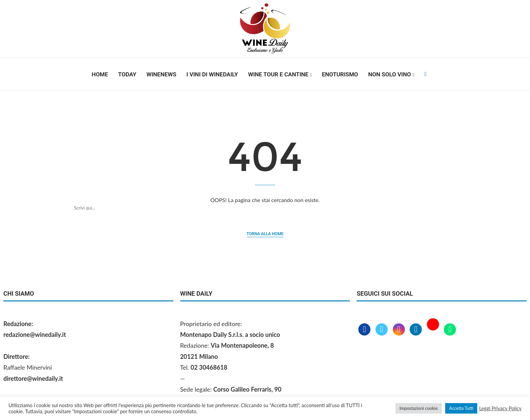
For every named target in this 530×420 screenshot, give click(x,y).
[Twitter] (382, 330)
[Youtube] (434, 330)
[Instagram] (400, 330)
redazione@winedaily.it (35, 335)
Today (127, 74)
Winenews (161, 74)
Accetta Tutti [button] (461, 408)
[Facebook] (425, 74)
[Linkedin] (417, 330)
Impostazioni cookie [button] (419, 408)
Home (100, 74)
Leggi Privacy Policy (500, 408)
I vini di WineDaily (212, 74)
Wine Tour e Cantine (278, 74)
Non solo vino (389, 74)
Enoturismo (340, 74)
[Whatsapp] (450, 330)
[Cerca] (258, 208)
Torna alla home (265, 234)
